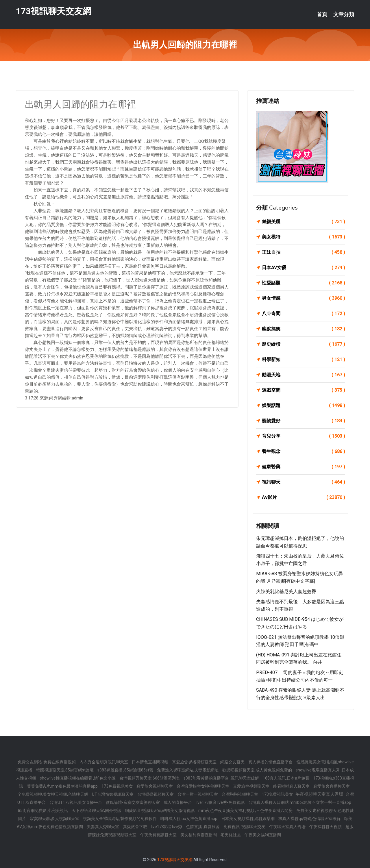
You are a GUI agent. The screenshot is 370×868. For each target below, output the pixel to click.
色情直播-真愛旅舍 (203, 827)
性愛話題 (304, 283)
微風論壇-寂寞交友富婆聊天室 (133, 802)
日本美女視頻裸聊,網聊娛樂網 (248, 819)
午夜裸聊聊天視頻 (326, 827)
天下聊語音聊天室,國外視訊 (97, 810)
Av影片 (304, 497)
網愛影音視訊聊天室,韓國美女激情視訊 (160, 810)
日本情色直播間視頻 (150, 762)
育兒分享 (304, 436)
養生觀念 (304, 451)
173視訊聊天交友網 (54, 11)
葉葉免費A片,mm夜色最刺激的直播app (63, 786)
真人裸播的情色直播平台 (271, 762)
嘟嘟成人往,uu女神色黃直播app (189, 819)
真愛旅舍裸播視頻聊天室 (195, 762)
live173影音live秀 (167, 827)
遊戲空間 (304, 390)
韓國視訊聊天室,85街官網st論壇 (65, 770)
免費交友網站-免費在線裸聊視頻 (47, 762)
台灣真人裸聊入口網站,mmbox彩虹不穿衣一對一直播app (300, 802)
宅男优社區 (231, 835)
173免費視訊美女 (118, 786)
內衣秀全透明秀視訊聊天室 (104, 762)
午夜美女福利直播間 (263, 835)
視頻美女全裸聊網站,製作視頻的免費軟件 (120, 819)
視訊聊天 (304, 482)
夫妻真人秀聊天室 (103, 827)
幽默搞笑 (304, 329)
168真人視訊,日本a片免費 (286, 778)
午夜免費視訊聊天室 (159, 835)
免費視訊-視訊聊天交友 (245, 827)
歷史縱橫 (304, 344)
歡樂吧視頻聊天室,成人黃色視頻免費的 (258, 770)
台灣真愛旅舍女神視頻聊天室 (203, 786)
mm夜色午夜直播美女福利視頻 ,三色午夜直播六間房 (246, 810)
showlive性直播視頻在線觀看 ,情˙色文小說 (78, 778)
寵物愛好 (304, 421)
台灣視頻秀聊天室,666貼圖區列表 (150, 778)
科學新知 (304, 360)
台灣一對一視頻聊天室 (198, 794)
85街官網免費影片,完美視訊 (43, 810)
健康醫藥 (304, 467)
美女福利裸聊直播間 (199, 835)
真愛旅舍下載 (135, 827)
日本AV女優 (304, 268)
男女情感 (304, 298)
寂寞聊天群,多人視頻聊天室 (55, 819)
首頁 (322, 14)
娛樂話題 (304, 406)
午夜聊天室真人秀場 (288, 827)
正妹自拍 (304, 252)
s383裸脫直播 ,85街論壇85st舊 (126, 770)
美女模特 (304, 237)
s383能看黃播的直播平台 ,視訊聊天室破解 (222, 778)
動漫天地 (304, 375)
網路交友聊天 (233, 762)
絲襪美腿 (304, 222)
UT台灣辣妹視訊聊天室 (113, 794)
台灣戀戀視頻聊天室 (156, 794)
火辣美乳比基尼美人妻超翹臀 (286, 592)
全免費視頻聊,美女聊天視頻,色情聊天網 (53, 794)
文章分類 (344, 14)
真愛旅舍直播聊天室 (332, 786)
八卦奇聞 (304, 314)
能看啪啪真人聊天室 (292, 786)
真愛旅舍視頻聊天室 (155, 786)
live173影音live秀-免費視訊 (221, 802)
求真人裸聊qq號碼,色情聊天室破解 (310, 819)
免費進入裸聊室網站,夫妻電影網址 (188, 770)
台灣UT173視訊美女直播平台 (76, 802)
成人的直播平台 (178, 802)
